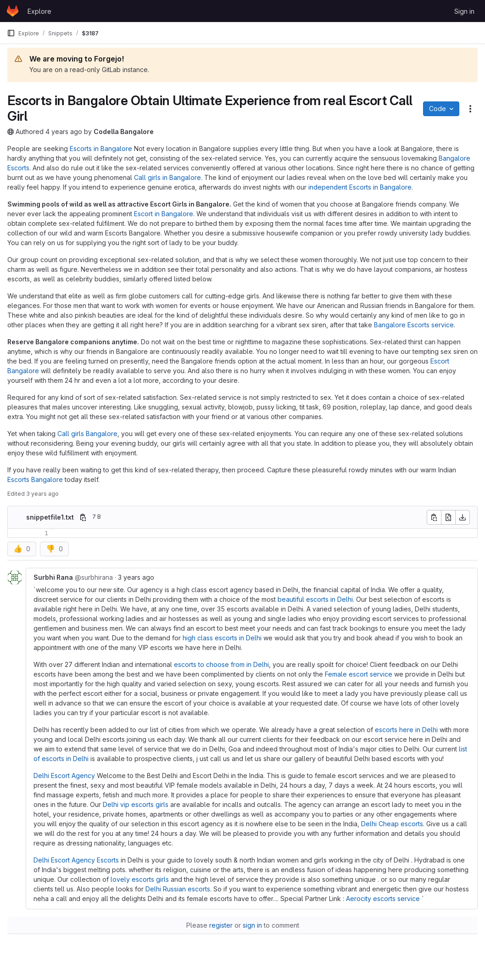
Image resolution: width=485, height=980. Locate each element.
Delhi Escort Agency (64, 776)
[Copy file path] (83, 517)
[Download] (463, 517)
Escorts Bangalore (35, 479)
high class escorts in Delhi (222, 638)
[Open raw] (448, 517)
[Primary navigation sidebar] (11, 33)
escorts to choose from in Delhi (221, 664)
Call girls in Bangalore (167, 177)
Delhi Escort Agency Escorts (76, 860)
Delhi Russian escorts (178, 889)
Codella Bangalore (124, 132)
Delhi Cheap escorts (392, 824)
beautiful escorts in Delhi (315, 599)
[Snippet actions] (470, 109)
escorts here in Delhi (406, 730)
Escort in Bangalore (164, 214)
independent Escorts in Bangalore (360, 187)
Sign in (464, 11)
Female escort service (359, 674)
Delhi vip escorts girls (136, 804)
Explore (39, 11)
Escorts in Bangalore (101, 148)
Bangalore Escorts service (414, 325)
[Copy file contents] (434, 517)
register (221, 925)
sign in (252, 925)
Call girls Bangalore (87, 434)
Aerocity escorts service (383, 899)
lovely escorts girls (140, 879)
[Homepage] (13, 11)
